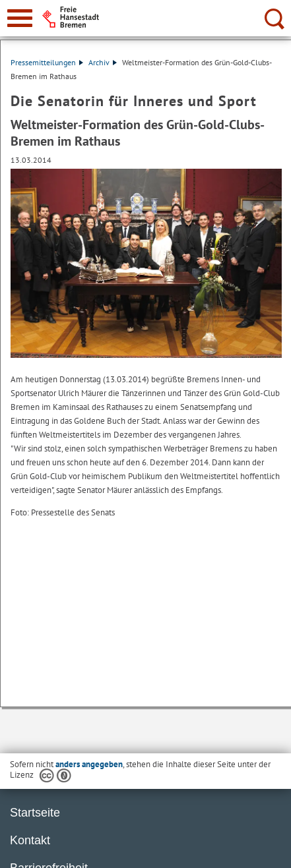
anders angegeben (89, 764)
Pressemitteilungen (47, 62)
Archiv (103, 62)
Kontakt (30, 840)
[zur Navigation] (20, 18)
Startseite (35, 813)
